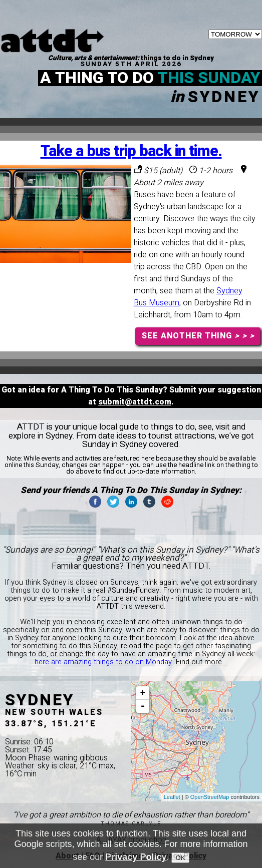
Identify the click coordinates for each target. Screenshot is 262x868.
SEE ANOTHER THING (198, 336)
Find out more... (202, 662)
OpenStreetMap (210, 797)
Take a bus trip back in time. (131, 151)
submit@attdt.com (135, 402)
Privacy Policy (136, 860)
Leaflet (172, 797)
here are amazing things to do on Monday (103, 662)
